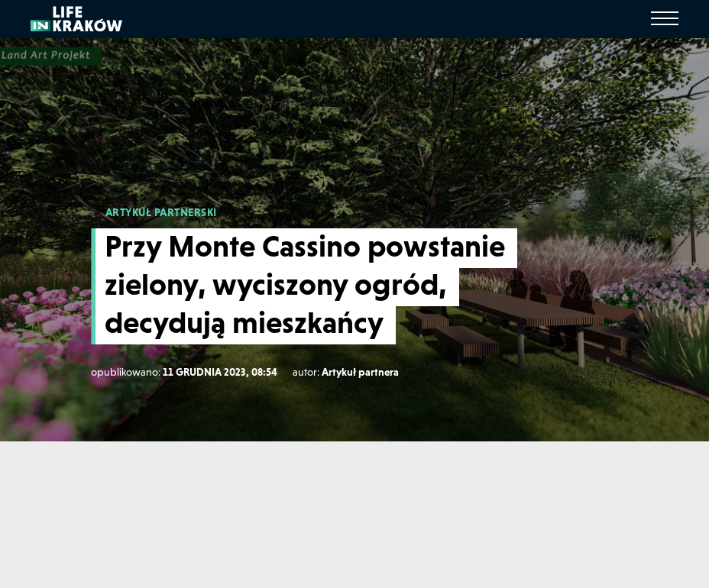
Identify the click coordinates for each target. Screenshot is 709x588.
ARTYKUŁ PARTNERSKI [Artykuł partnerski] (161, 212)
